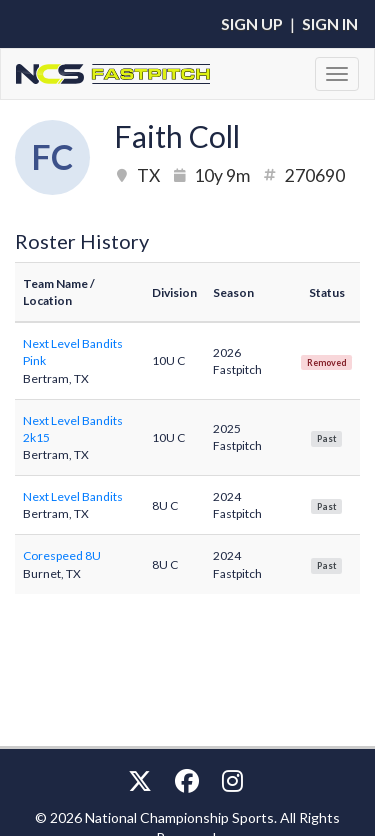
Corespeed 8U (62, 555)
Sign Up (252, 23)
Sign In (330, 23)
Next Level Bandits (73, 496)
